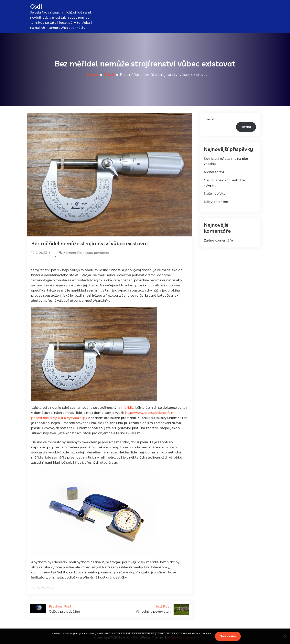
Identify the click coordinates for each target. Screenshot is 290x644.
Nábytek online (216, 202)
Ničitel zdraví (214, 172)
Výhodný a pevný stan (150, 609)
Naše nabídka (215, 194)
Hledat (209, 119)
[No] (285, 636)
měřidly (127, 408)
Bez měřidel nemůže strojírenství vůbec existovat (90, 243)
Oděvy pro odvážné (70, 609)
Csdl (36, 6)
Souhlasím (228, 636)
